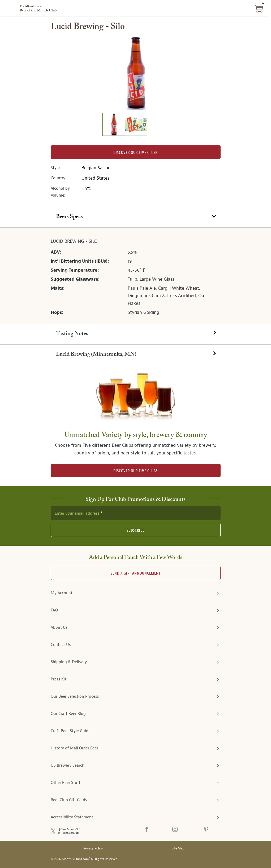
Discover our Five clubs (135, 153)
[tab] (135, 217)
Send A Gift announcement (136, 573)
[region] (136, 73)
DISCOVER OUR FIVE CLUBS (135, 471)
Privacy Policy (93, 849)
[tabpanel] (135, 276)
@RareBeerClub (68, 833)
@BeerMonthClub (70, 829)
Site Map (178, 849)
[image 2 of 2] (136, 125)
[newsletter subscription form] (136, 513)
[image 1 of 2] (114, 125)
